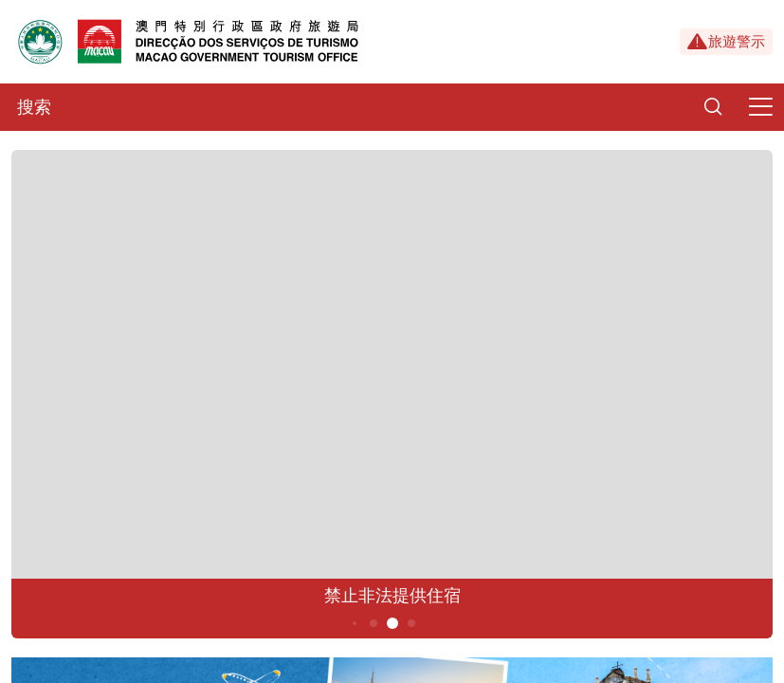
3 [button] (354, 623)
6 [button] (411, 623)
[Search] (713, 107)
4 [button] (373, 623)
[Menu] (760, 107)
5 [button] (392, 623)
